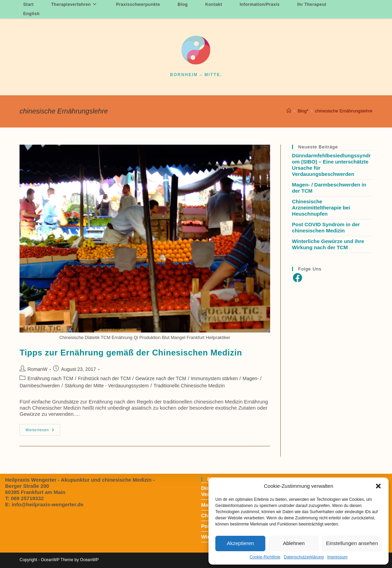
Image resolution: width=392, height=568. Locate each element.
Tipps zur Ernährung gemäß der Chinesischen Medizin (131, 353)
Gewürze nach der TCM (161, 378)
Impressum (337, 557)
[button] (378, 486)
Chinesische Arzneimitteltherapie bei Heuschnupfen (321, 208)
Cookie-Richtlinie (265, 557)
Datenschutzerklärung (304, 557)
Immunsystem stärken (214, 378)
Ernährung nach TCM (50, 378)
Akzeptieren (240, 543)
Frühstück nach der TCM (104, 378)
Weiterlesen (43, 431)
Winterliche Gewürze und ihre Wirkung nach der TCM (328, 244)
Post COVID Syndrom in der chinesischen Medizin (326, 227)
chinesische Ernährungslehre (344, 111)
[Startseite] (289, 111)
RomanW (37, 369)
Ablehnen (294, 543)
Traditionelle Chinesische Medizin (189, 386)
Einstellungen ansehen (352, 543)
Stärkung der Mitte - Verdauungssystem (107, 386)
